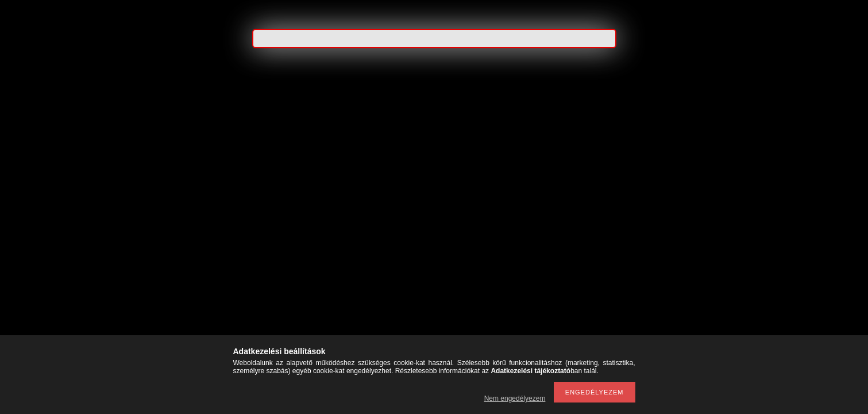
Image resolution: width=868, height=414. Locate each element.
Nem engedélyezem (515, 398)
